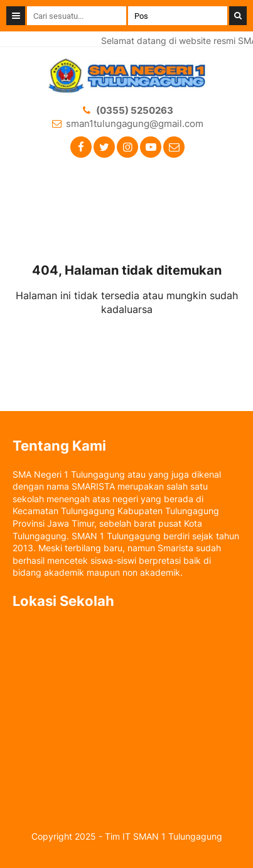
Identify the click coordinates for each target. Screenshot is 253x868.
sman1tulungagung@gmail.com (135, 124)
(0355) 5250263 (135, 110)
